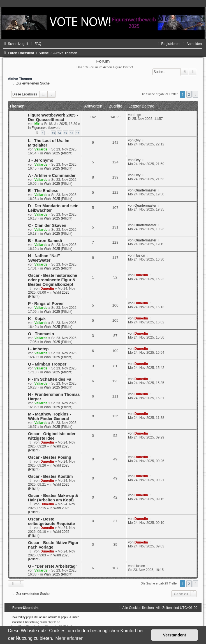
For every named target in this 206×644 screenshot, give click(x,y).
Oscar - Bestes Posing (50, 457)
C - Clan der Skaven (47, 225)
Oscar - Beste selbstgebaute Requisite (51, 521)
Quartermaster (145, 190)
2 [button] (189, 94)
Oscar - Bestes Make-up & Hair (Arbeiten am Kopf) (53, 498)
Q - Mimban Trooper (47, 364)
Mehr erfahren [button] (69, 638)
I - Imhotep (38, 349)
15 (65, 133)
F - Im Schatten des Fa (50, 379)
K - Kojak (37, 319)
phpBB (31, 617)
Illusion (140, 255)
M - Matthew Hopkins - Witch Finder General (49, 416)
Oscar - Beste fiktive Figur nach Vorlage (53, 545)
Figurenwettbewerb (46, 128)
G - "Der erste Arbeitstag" (53, 566)
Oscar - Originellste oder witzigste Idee (52, 436)
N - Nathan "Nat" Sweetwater (44, 258)
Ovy (138, 140)
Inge (138, 115)
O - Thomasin (41, 334)
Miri (38, 124)
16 (71, 133)
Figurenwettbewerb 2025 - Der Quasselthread (53, 117)
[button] (195, 94)
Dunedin (47, 289)
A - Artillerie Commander (52, 175)
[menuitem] (35, 44)
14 (59, 133)
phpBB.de (54, 622)
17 (78, 133)
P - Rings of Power (46, 303)
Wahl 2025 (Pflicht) (58, 153)
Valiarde (41, 149)
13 (53, 133)
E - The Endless (43, 191)
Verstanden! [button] (175, 635)
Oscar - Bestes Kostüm (50, 476)
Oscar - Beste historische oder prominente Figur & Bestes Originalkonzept (53, 280)
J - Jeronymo (41, 160)
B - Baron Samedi (45, 241)
